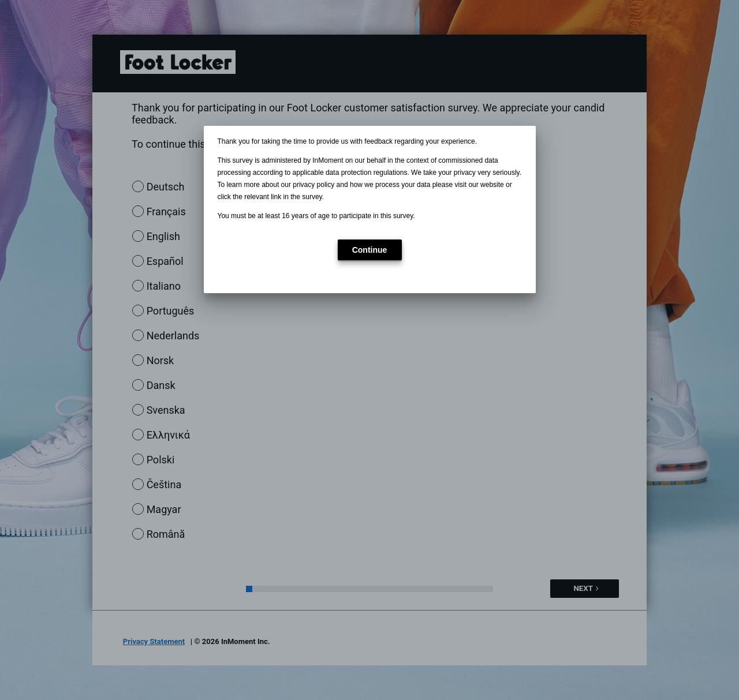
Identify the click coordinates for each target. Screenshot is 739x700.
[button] (370, 250)
